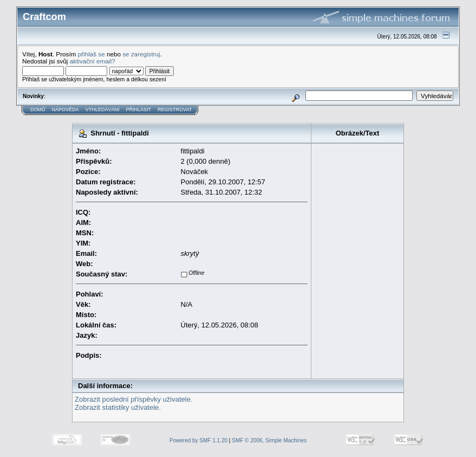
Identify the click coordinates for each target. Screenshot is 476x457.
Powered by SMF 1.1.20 (198, 440)
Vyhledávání (103, 110)
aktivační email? (93, 61)
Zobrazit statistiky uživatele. (118, 407)
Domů (38, 110)
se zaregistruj (141, 54)
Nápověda (66, 110)
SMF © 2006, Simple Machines (269, 440)
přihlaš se (92, 54)
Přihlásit (139, 110)
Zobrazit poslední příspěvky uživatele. (134, 399)
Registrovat (175, 110)
